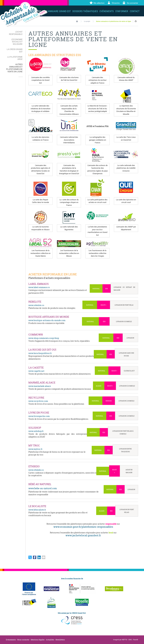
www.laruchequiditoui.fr (40, 353)
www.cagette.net (36, 371)
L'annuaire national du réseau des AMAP (126, 79)
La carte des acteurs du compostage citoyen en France (69, 202)
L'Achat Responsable (16, 33)
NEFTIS (125, 640)
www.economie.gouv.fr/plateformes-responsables (83, 527)
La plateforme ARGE (15, 58)
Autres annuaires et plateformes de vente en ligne (114, 21)
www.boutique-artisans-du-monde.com (47, 320)
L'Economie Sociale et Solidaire (17, 42)
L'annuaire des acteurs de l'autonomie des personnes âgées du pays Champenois (98, 170)
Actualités (50, 640)
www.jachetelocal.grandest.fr (83, 535)
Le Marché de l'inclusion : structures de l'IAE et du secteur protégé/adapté (97, 109)
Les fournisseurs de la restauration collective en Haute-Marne (40, 253)
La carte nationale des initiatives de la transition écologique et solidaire (40, 109)
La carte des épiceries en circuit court (126, 201)
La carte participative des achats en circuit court (97, 201)
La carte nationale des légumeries (69, 228)
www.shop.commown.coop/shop (44, 338)
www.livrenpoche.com (39, 416)
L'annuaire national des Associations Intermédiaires (69, 140)
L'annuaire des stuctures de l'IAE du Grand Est (69, 79)
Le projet (87, 21)
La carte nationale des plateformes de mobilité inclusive (126, 168)
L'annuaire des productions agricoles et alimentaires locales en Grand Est (40, 170)
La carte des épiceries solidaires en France (40, 139)
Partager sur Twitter (30, 557)
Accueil (77, 21)
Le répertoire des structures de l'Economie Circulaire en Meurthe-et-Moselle (126, 110)
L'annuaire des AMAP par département (126, 228)
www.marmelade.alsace (40, 386)
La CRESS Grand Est (15, 50)
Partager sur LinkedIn (39, 557)
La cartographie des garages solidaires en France (98, 140)
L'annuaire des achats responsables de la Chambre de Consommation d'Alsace (69, 110)
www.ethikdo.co (36, 470)
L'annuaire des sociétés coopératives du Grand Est (40, 80)
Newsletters (60, 640)
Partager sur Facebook (35, 557)
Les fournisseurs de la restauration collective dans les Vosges (97, 253)
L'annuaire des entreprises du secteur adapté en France (98, 80)
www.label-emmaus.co (39, 287)
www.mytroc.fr (35, 449)
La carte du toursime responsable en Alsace (40, 228)
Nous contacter (23, 640)
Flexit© (136, 640)
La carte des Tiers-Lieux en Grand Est (126, 139)
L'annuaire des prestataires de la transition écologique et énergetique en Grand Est (69, 170)
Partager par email (44, 557)
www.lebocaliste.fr (37, 510)
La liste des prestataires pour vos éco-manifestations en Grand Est (97, 231)
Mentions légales (38, 640)
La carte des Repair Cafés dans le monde (40, 201)
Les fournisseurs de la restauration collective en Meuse (69, 253)
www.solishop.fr (36, 431)
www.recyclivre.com (38, 401)
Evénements (11, 640)
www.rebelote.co (36, 305)
